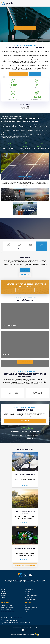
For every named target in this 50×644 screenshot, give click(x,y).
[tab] (9, 246)
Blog (26, 611)
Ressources (4, 595)
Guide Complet (28, 609)
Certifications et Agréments (31, 595)
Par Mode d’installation (6, 605)
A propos (3, 590)
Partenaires (28, 593)
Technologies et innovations (8, 607)
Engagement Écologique (30, 599)
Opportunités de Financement (8, 611)
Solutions (3, 592)
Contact (3, 597)
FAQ (26, 605)
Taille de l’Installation (6, 609)
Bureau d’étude (29, 597)
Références (4, 593)
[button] (3, 108)
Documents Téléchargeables (32, 607)
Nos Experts (28, 592)
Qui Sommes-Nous (29, 590)
